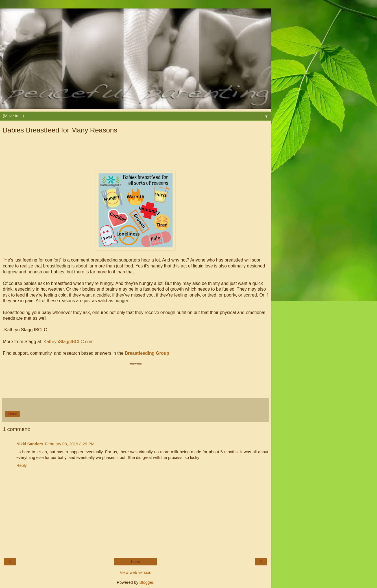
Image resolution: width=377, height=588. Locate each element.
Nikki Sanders (30, 444)
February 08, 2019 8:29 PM (70, 444)
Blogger (146, 582)
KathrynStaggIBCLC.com (68, 342)
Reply (22, 465)
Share (12, 414)
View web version (136, 572)
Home (136, 562)
